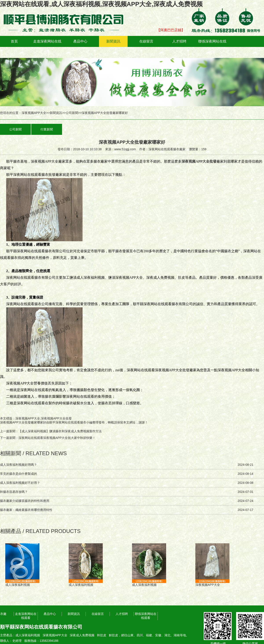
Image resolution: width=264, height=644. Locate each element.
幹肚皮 (102, 635)
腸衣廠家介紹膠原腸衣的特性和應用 (25, 501)
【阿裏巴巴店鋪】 (171, 30)
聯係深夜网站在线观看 (212, 47)
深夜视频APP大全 (34, 113)
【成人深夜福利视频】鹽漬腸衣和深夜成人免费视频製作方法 (60, 431)
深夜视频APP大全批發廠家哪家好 (23, 422)
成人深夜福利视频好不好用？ (20, 483)
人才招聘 (179, 41)
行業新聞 (47, 129)
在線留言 (146, 41)
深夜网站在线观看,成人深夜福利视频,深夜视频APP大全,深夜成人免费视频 (101, 4)
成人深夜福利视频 (28, 635)
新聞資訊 (113, 41)
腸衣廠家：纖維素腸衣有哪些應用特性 (26, 510)
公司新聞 (72, 113)
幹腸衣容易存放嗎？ (14, 492)
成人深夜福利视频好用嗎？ (18, 465)
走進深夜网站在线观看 (47, 47)
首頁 (14, 41)
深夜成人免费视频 (82, 635)
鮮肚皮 (114, 635)
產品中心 (80, 41)
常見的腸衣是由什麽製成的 (18, 474)
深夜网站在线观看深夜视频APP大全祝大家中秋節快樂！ (57, 438)
